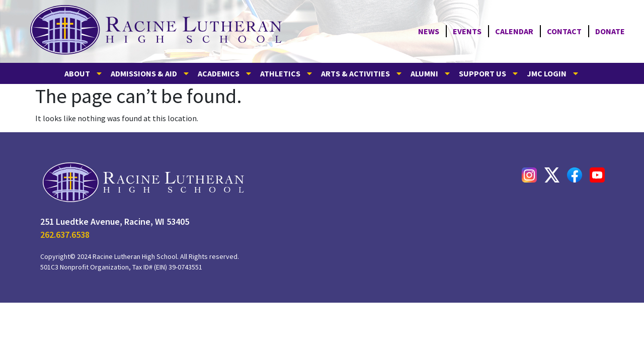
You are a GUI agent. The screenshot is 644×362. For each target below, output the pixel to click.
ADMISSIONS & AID (150, 73)
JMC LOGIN (553, 73)
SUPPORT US (489, 73)
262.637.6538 (65, 235)
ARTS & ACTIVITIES (362, 73)
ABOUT (84, 73)
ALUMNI (431, 73)
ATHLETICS (287, 73)
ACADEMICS (225, 73)
